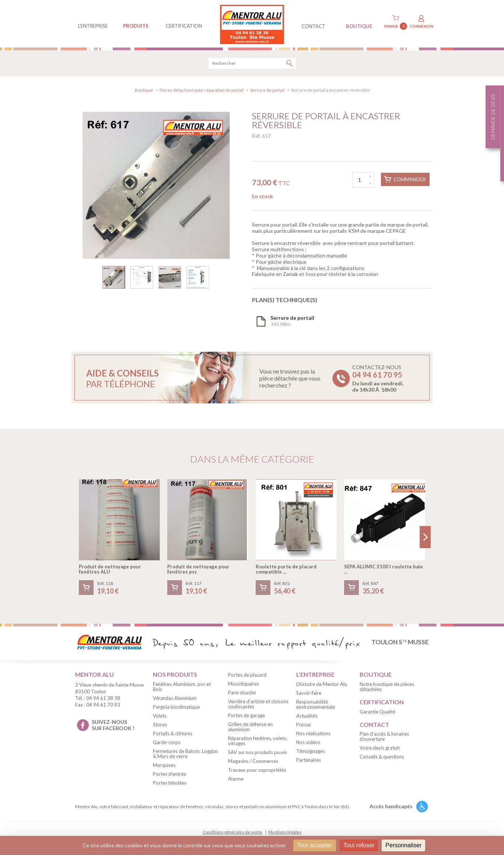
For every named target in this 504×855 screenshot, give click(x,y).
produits (136, 26)
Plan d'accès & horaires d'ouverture (384, 738)
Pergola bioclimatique (176, 708)
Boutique (144, 91)
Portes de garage (246, 716)
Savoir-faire (309, 694)
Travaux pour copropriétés (257, 771)
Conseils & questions (382, 758)
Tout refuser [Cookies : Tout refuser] (359, 845)
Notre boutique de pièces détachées (387, 688)
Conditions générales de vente (232, 833)
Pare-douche (242, 694)
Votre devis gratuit (380, 749)
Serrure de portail (267, 91)
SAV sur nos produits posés (258, 753)
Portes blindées (170, 784)
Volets (160, 717)
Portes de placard (247, 676)
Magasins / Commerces (253, 762)
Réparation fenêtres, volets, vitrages (258, 742)
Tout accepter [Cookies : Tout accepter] (315, 845)
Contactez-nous (378, 379)
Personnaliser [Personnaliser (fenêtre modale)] (403, 845)
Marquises (164, 766)
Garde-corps (167, 743)
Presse (303, 726)
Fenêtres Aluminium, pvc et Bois (182, 688)
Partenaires (309, 761)
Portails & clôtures (173, 735)
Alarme (236, 780)
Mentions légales (285, 833)
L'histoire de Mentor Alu (322, 685)
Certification (184, 26)
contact (314, 26)
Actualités (307, 717)
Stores (160, 726)
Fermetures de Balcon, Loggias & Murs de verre (185, 755)
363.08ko (292, 322)
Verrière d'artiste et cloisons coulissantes (258, 705)
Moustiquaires (244, 685)
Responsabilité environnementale (316, 705)
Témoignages (311, 752)
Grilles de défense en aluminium (250, 728)
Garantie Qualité (377, 713)
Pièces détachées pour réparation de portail (202, 91)
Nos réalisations (313, 735)
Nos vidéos (308, 743)
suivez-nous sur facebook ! (113, 726)
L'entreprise (93, 26)
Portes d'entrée (169, 775)
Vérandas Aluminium (175, 699)
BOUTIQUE (359, 26)
